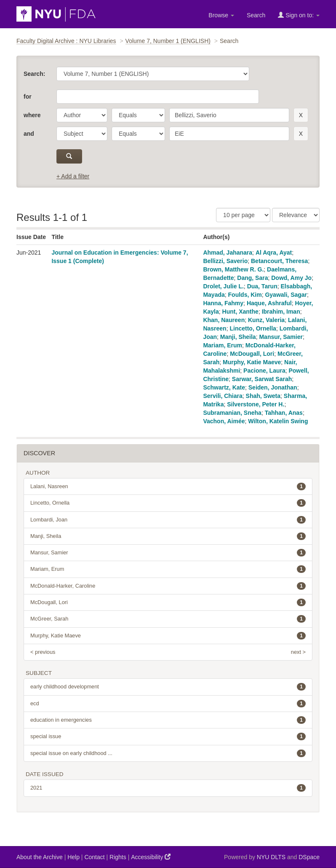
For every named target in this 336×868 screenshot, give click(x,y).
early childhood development (168, 687)
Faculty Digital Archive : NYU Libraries (66, 41)
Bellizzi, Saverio (225, 261)
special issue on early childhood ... (168, 753)
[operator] (138, 115)
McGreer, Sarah (168, 619)
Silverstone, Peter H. (256, 404)
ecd (168, 704)
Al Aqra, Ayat (274, 253)
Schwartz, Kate (224, 387)
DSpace (309, 857)
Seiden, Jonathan (273, 387)
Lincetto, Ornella (253, 328)
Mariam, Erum (223, 345)
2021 (168, 788)
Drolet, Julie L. (223, 286)
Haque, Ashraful (269, 303)
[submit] (69, 156)
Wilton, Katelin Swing (278, 421)
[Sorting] (296, 215)
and (29, 134)
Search (256, 15)
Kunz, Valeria (266, 320)
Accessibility (151, 857)
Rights (118, 857)
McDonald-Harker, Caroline (168, 586)
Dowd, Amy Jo (291, 278)
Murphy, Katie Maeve (252, 362)
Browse (221, 15)
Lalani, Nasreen (168, 486)
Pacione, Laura (264, 371)
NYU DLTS (271, 857)
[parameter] (82, 115)
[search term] (229, 115)
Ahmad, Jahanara (228, 253)
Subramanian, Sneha (232, 413)
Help (73, 857)
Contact (94, 857)
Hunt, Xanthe (240, 312)
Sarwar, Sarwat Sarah (262, 379)
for (28, 97)
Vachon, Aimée (224, 421)
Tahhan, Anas (284, 413)
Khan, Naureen (224, 320)
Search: (34, 74)
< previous (43, 652)
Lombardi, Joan (168, 520)
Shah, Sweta (263, 396)
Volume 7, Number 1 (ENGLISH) (168, 41)
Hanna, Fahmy (223, 303)
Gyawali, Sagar (286, 295)
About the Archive (40, 857)
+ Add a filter (73, 176)
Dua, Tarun (262, 286)
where (32, 115)
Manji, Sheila (238, 337)
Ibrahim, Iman (281, 312)
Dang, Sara (252, 278)
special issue (168, 736)
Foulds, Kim (245, 295)
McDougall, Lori (252, 354)
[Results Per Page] (243, 215)
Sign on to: (299, 15)
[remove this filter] (301, 115)
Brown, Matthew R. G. (233, 269)
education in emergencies (168, 720)
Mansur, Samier (281, 337)
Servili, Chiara (223, 396)
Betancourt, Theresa (279, 261)
